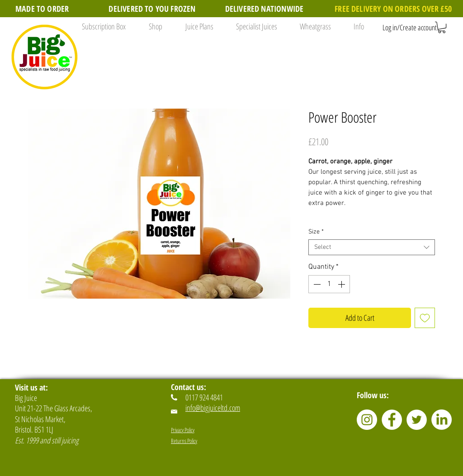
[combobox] (372, 247)
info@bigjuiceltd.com (213, 408)
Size (316, 232)
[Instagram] (367, 420)
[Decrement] (316, 284)
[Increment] (342, 284)
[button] (153, 26)
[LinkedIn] (442, 420)
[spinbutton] (329, 284)
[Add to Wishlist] (425, 318)
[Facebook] (392, 420)
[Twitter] (417, 420)
